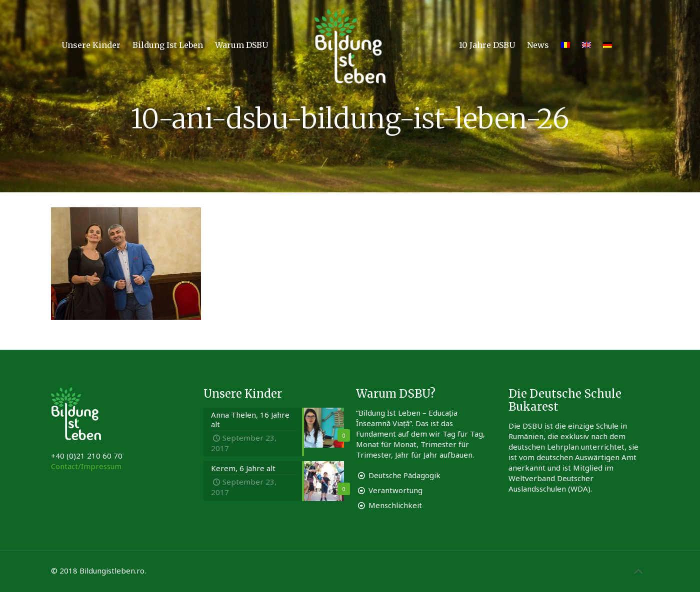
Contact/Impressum (86, 466)
